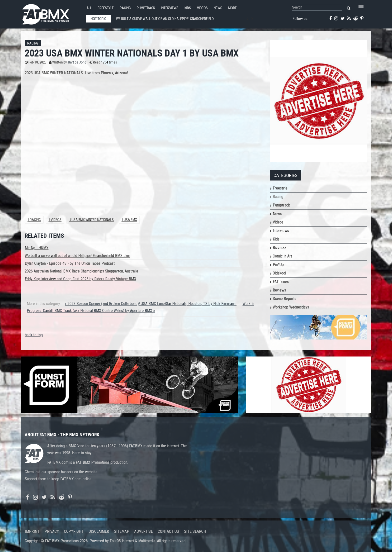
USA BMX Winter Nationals (93, 220)
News (218, 8)
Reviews (279, 290)
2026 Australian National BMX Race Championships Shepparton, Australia (81, 271)
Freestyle (106, 8)
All (89, 8)
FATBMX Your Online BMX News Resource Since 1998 (51, 13)
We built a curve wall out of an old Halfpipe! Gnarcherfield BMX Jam (77, 256)
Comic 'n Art (282, 256)
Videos (202, 8)
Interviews (170, 8)
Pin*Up (278, 265)
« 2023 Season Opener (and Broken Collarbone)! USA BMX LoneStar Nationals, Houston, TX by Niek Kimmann (151, 304)
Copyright (74, 531)
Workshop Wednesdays (291, 307)
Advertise (143, 531)
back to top (34, 335)
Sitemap (122, 531)
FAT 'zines (281, 282)
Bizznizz (279, 248)
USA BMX (130, 220)
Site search (195, 531)
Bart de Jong (77, 62)
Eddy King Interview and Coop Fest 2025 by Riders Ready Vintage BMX (80, 279)
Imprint (32, 531)
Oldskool (279, 273)
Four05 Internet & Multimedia (132, 541)
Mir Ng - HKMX (37, 248)
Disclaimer (99, 531)
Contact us (168, 531)
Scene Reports (284, 299)
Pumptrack (146, 8)
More (232, 8)
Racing (125, 8)
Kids (188, 8)
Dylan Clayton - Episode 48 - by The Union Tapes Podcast (70, 263)
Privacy (52, 531)
